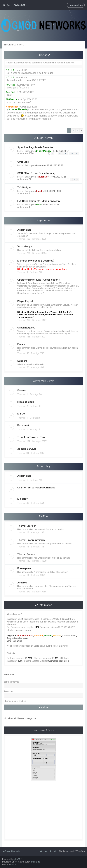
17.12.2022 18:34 (61, 151)
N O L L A (10, 70)
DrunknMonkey (44, 151)
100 (60, 154)
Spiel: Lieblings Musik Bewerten (35, 147)
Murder (21, 414)
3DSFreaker (12, 99)
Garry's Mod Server (43, 381)
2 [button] (73, 130)
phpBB (17, 859)
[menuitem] (7, 5)
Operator (39, 636)
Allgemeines (43, 220)
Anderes (22, 583)
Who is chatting (15, 641)
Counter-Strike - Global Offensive (36, 488)
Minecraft (23, 499)
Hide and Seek (26, 402)
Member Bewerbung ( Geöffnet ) (36, 261)
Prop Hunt (23, 425)
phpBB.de (35, 862)
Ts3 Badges (24, 187)
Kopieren (40, 165)
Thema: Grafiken (27, 526)
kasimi (14, 864)
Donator (57, 636)
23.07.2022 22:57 (55, 165)
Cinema (22, 390)
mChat (43, 55)
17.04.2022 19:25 (58, 177)
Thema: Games (26, 554)
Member (48, 636)
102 (71, 154)
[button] (81, 131)
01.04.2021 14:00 (53, 191)
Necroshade (12, 107)
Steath (39, 191)
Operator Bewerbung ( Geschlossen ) (38, 280)
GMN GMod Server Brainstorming (36, 173)
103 (77, 154)
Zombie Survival (27, 449)
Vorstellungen (25, 246)
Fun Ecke (43, 516)
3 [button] (77, 130)
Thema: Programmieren (31, 540)
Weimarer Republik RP (59, 661)
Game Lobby (43, 466)
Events (21, 344)
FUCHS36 (11, 85)
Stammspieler (69, 636)
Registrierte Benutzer (18, 638)
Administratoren (25, 636)
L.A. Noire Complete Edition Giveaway (39, 201)
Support (22, 361)
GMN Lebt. (23, 162)
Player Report (25, 301)
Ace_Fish (11, 92)
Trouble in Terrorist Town (32, 437)
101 (66, 154)
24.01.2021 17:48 (51, 205)
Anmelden (9, 675)
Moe (38, 205)
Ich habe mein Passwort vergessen (20, 718)
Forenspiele (24, 568)
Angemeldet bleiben (16, 701)
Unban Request (26, 328)
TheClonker (42, 177)
